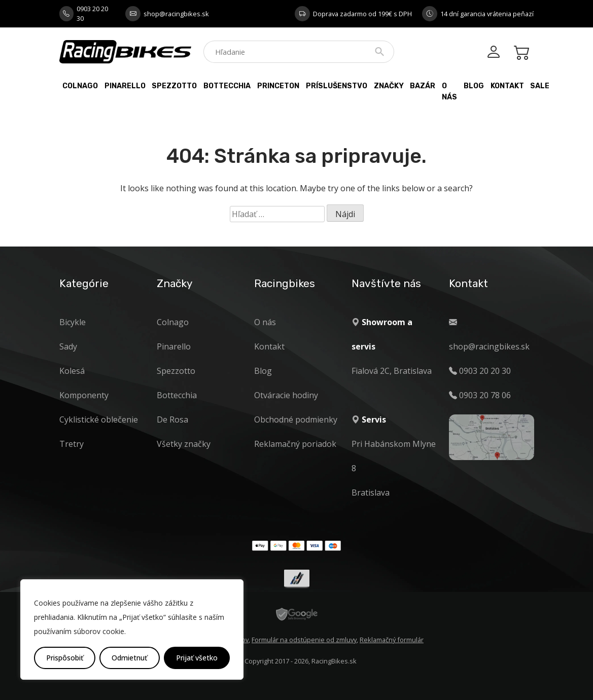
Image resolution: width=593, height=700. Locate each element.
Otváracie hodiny (286, 395)
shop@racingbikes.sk (176, 14)
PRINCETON (278, 86)
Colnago (80, 86)
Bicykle (73, 322)
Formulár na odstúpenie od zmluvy (304, 640)
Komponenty (84, 395)
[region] (132, 629)
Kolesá (72, 371)
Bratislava (371, 493)
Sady (68, 346)
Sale (540, 86)
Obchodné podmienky (296, 419)
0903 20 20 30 (92, 13)
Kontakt (507, 86)
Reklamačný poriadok (295, 444)
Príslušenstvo (337, 86)
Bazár (423, 86)
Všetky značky (184, 444)
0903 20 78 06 (485, 395)
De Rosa (172, 419)
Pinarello (125, 86)
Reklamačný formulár (392, 640)
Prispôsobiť (65, 658)
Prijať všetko (197, 658)
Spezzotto (174, 86)
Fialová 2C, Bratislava (392, 371)
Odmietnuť (129, 658)
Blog (474, 86)
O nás (449, 92)
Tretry (72, 444)
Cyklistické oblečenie (99, 419)
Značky (389, 86)
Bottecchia (227, 86)
